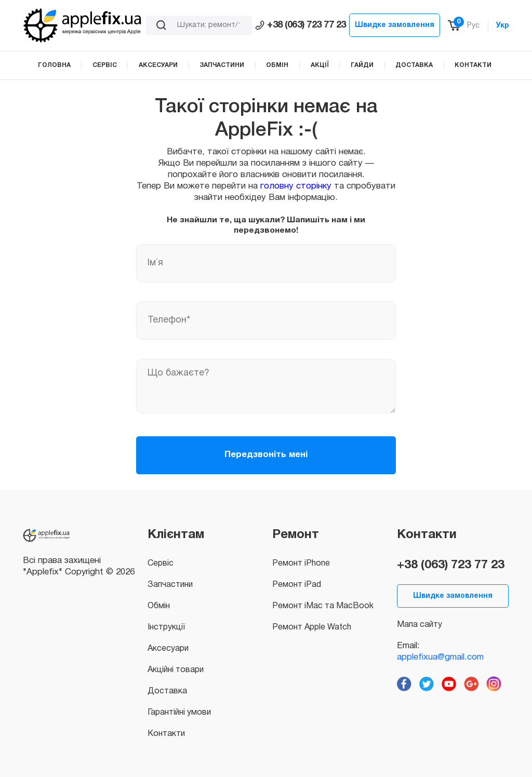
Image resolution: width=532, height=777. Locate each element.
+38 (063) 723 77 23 (301, 25)
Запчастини (170, 585)
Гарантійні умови (179, 713)
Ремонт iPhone (301, 564)
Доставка (167, 691)
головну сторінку (296, 186)
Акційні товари (176, 670)
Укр (503, 26)
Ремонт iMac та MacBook (323, 606)
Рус (473, 26)
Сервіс (161, 564)
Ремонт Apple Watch (312, 627)
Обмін (159, 606)
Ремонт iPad (297, 585)
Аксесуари (168, 649)
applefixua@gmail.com (440, 657)
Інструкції (166, 627)
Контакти (166, 734)
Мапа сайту (420, 625)
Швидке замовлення (395, 25)
